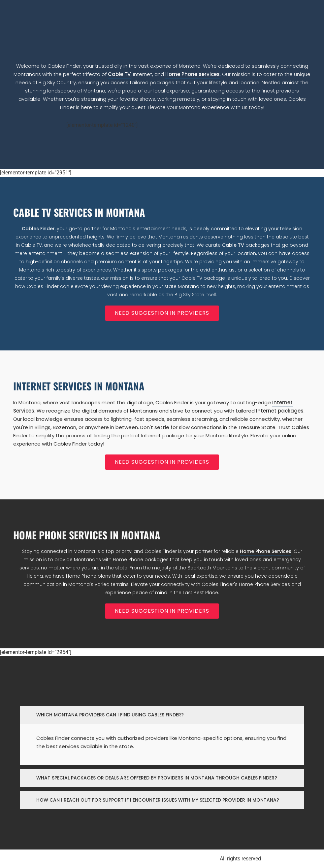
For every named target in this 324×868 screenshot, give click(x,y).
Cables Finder (38, 229)
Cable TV (119, 74)
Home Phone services (193, 74)
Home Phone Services (266, 551)
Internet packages (280, 411)
